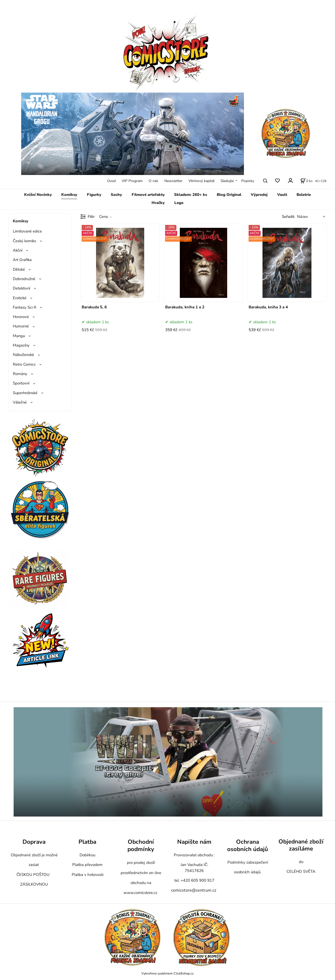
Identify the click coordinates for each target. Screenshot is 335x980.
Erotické (20, 298)
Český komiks (24, 241)
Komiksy (69, 195)
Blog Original (229, 195)
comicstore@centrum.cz (194, 890)
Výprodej (259, 195)
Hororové (21, 317)
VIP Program (132, 181)
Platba (87, 842)
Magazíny (21, 345)
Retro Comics (24, 364)
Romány (20, 374)
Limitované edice (27, 231)
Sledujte (227, 181)
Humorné (21, 326)
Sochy (116, 195)
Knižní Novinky (38, 195)
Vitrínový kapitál (202, 181)
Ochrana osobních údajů (248, 845)
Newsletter (173, 181)
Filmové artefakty (148, 195)
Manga (19, 336)
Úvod (111, 181)
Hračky (158, 203)
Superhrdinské (25, 393)
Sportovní (21, 383)
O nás (153, 181)
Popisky (248, 181)
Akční (18, 250)
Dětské (19, 269)
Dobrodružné (24, 279)
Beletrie (304, 195)
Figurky (94, 195)
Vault (282, 195)
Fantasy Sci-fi (24, 307)
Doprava (34, 842)
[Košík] (306, 181)
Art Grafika (22, 260)
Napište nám (194, 842)
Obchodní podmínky (141, 845)
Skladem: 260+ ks (191, 195)
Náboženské (23, 355)
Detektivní (21, 288)
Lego (179, 203)
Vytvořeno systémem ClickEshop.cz (167, 973)
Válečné (20, 402)
